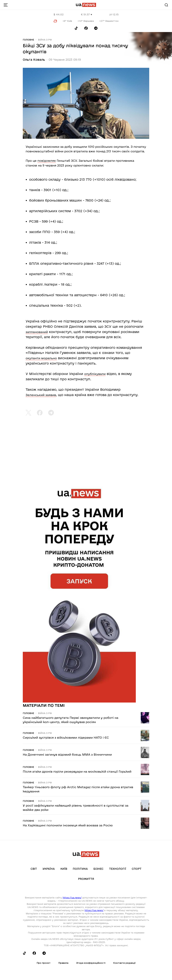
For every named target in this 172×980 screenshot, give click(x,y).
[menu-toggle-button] (6, 5)
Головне (28, 40)
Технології (118, 869)
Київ (64, 869)
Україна (49, 869)
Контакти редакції (124, 963)
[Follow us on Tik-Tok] (76, 28)
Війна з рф (45, 40)
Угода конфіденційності (91, 963)
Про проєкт (44, 963)
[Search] (166, 5)
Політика (80, 869)
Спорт (137, 869)
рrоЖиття (86, 879)
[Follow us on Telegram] (96, 28)
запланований (37, 332)
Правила (63, 963)
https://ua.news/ (72, 898)
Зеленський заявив (41, 395)
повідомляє (47, 161)
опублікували (95, 374)
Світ (34, 869)
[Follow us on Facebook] (86, 28)
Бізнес (98, 869)
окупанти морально (41, 358)
